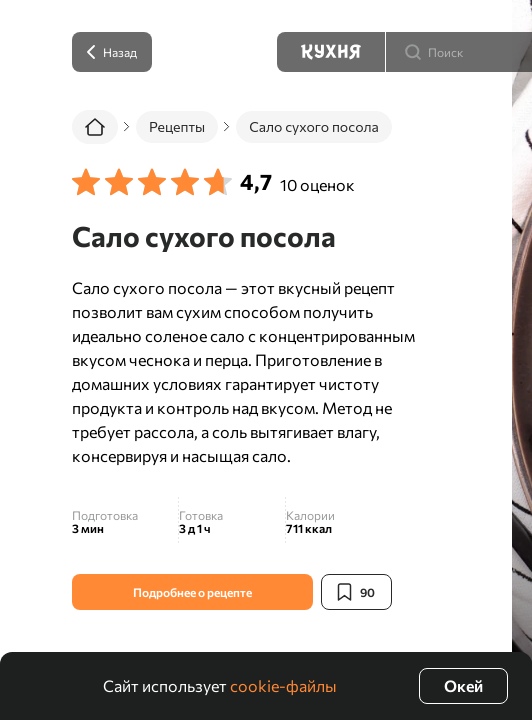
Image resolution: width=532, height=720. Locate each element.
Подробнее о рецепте (192, 592)
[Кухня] (331, 52)
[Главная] (95, 127)
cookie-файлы (283, 685)
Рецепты (177, 126)
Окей (463, 685)
